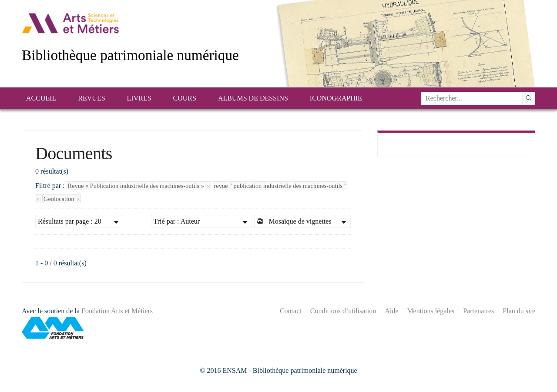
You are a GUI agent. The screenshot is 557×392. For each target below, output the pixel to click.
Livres (139, 98)
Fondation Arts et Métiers (117, 311)
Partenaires (478, 311)
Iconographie (336, 98)
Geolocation (62, 199)
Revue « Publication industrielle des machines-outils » (139, 186)
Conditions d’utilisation (343, 311)
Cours (185, 98)
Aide (391, 311)
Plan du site (519, 311)
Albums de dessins (253, 98)
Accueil (41, 98)
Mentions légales (431, 311)
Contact (291, 311)
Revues (91, 98)
